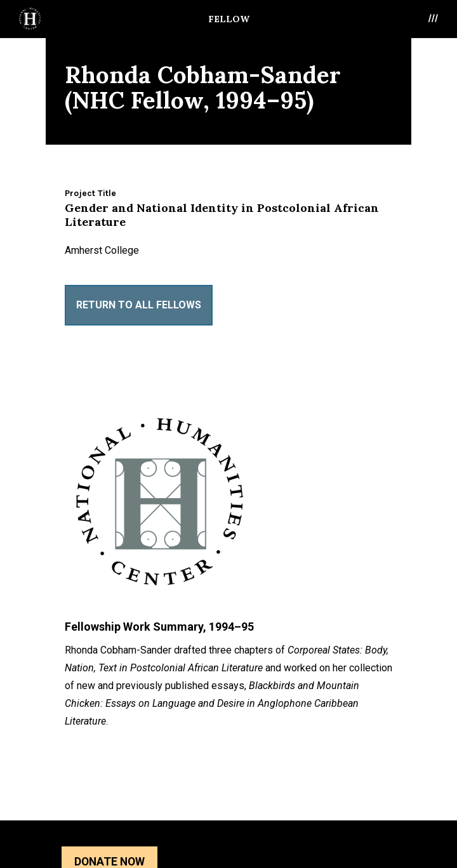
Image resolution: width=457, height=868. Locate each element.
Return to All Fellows (139, 305)
